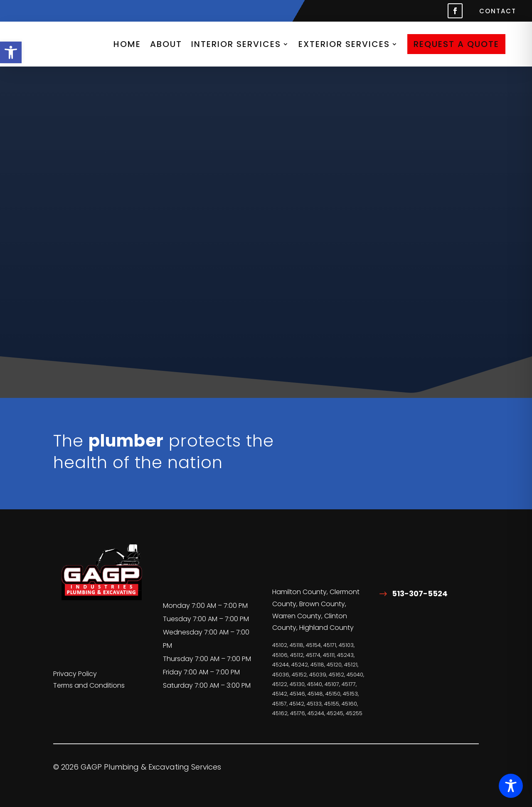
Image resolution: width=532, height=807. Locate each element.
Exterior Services (344, 44)
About (166, 44)
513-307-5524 (420, 594)
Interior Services (236, 44)
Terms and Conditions (89, 685)
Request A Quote (456, 44)
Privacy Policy (75, 674)
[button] (11, 52)
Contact (498, 12)
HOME (127, 44)
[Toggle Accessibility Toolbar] (511, 786)
